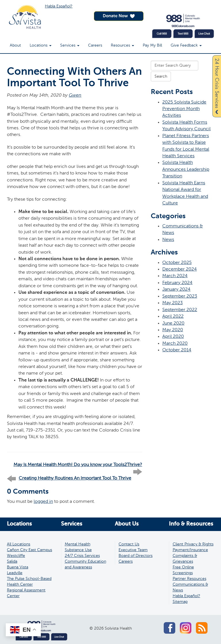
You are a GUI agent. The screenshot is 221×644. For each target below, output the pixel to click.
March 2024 (175, 276)
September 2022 (180, 310)
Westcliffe (16, 556)
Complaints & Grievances (185, 559)
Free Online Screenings (183, 570)
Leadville (15, 573)
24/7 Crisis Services (82, 556)
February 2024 (177, 283)
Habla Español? (59, 6)
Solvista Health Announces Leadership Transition (186, 169)
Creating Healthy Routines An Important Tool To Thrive (75, 478)
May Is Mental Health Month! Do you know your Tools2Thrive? (78, 465)
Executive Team (133, 550)
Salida (12, 561)
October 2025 (177, 263)
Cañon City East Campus (29, 550)
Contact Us (129, 544)
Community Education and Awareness (85, 564)
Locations (41, 45)
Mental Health (78, 544)
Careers (95, 45)
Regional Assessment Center (26, 593)
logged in (43, 502)
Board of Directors (136, 556)
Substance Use (78, 550)
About (15, 45)
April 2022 (173, 316)
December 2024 (180, 269)
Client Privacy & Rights (193, 544)
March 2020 (175, 343)
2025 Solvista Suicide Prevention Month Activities (184, 109)
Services (70, 45)
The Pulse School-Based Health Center (29, 582)
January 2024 (176, 289)
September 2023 (180, 296)
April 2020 (173, 337)
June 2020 (173, 323)
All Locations (19, 544)
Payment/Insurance (190, 550)
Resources (122, 45)
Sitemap (180, 602)
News (168, 240)
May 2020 (173, 330)
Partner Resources (189, 579)
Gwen (75, 95)
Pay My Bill (152, 45)
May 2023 (173, 303)
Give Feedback (186, 45)
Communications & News (190, 587)
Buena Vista (18, 567)
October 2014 (177, 350)
